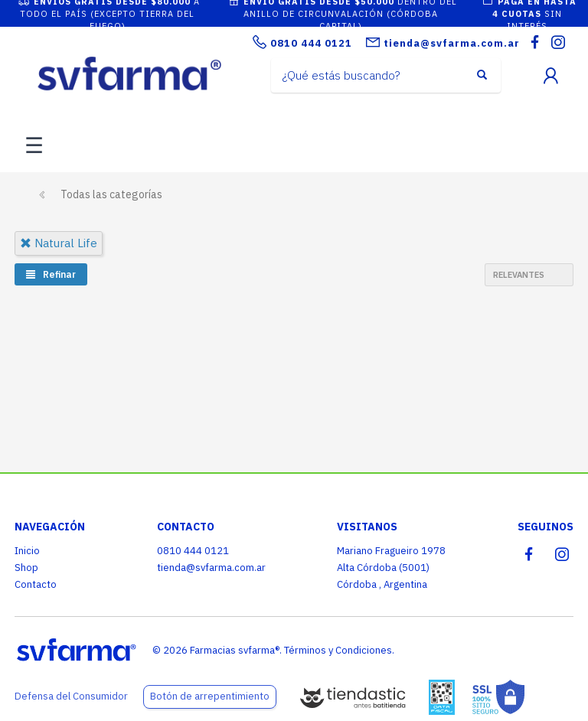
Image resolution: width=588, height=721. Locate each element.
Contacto (36, 584)
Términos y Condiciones (338, 650)
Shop (26, 568)
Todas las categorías (111, 194)
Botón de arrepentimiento (210, 696)
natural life (59, 243)
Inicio (27, 551)
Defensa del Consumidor (71, 696)
